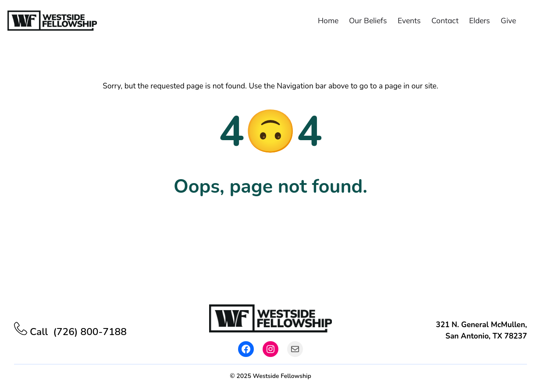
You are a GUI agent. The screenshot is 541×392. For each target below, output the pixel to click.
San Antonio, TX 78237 (486, 336)
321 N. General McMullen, (481, 325)
